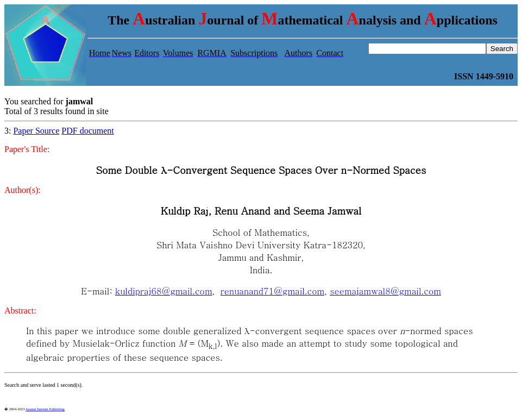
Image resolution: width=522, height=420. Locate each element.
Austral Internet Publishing (45, 409)
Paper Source (36, 131)
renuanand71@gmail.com (272, 291)
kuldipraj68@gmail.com (163, 291)
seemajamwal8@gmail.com (385, 291)
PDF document (87, 131)
